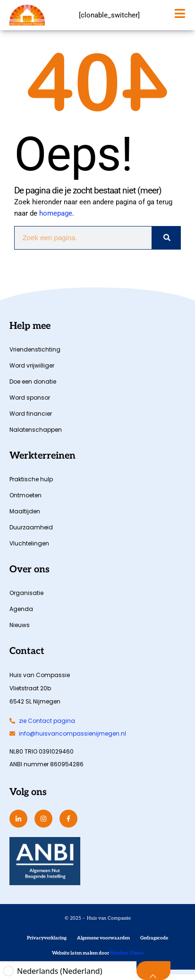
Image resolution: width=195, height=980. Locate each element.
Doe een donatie (33, 387)
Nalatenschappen (36, 435)
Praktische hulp (31, 485)
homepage (56, 219)
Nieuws (20, 631)
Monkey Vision (126, 959)
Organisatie (26, 599)
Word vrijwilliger (32, 371)
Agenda (21, 615)
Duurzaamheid (31, 533)
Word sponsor (30, 403)
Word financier (31, 419)
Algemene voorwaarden (103, 944)
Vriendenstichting (35, 355)
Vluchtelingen (29, 549)
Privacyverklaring (47, 944)
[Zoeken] (166, 243)
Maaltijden (25, 517)
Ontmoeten (25, 501)
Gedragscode (154, 944)
